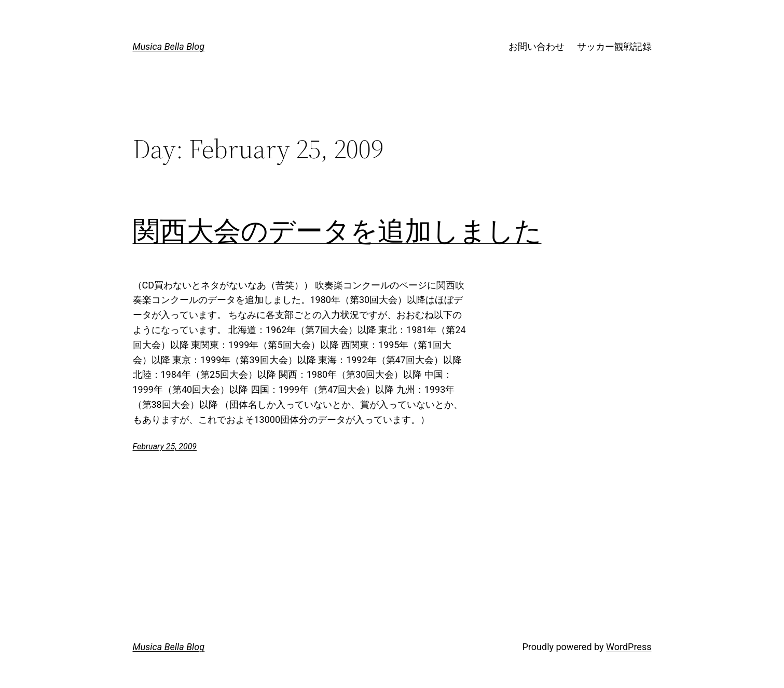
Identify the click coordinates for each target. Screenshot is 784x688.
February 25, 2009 (165, 446)
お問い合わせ (537, 46)
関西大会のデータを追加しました (337, 231)
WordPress (629, 647)
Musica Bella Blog (169, 46)
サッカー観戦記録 (614, 46)
